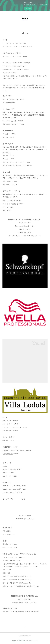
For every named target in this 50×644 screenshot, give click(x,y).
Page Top (25, 627)
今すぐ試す (28, 9)
